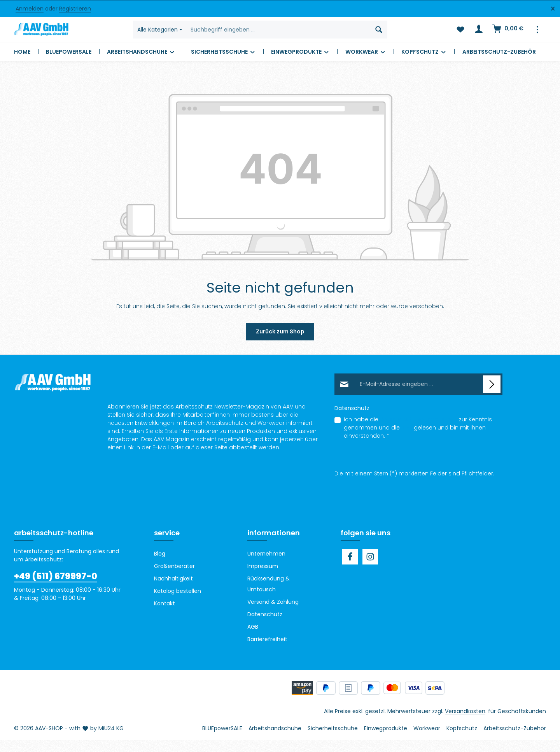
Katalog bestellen (178, 603)
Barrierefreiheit (267, 651)
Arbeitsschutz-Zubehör (515, 740)
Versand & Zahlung (273, 614)
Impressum (263, 578)
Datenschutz (265, 626)
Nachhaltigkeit (173, 591)
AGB (407, 440)
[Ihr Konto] (478, 36)
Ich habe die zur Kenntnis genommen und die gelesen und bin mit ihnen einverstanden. (418, 440)
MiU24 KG (111, 740)
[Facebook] (350, 569)
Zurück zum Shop (280, 344)
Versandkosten (465, 723)
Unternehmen (266, 566)
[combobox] (290, 35)
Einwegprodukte (386, 740)
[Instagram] (370, 569)
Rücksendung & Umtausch (269, 596)
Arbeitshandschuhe (275, 740)
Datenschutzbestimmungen (419, 431)
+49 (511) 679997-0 (56, 588)
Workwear (427, 740)
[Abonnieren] (492, 396)
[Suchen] (391, 35)
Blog (160, 566)
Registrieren (75, 9)
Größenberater (174, 578)
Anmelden (30, 9)
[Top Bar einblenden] (537, 36)
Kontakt (164, 615)
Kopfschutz (462, 740)
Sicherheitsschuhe (333, 740)
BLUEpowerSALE (222, 740)
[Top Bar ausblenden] (553, 9)
